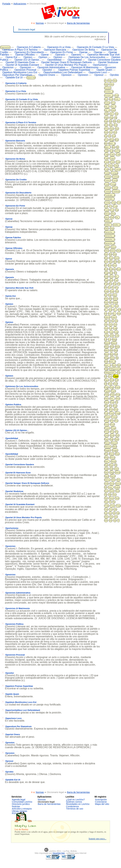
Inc (117, 306)
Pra (106, 413)
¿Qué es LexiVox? (75, 800)
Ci (106, 166)
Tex (106, 502)
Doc (111, 258)
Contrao (116, 192)
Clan (110, 166)
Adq (106, 114)
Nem (112, 358)
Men (107, 350)
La (110, 328)
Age (106, 118)
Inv (106, 321)
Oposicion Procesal (25, 70)
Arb (106, 132)
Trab (107, 506)
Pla (106, 406)
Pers (107, 402)
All (114, 121)
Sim (113, 480)
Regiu (115, 450)
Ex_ (117, 277)
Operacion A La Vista (59, 47)
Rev (111, 465)
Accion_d (109, 92)
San (116, 469)
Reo (117, 454)
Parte (107, 391)
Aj (116, 118)
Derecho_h (110, 240)
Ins (119, 314)
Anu (106, 129)
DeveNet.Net (59, 853)
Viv (111, 520)
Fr (113, 288)
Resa (112, 458)
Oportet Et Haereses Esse (20, 62)
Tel (110, 495)
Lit (106, 339)
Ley (116, 332)
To (114, 502)
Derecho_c (110, 232)
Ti (110, 502)
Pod (115, 406)
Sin (118, 480)
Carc (112, 155)
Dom (117, 258)
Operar (45, 55)
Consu (108, 192)
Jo (116, 321)
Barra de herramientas (78, 23)
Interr (114, 317)
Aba (109, 81)
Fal (106, 284)
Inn (110, 314)
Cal (112, 151)
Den (107, 229)
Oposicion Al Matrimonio (85, 67)
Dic (106, 254)
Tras (118, 506)
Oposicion (8, 67)
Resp (113, 461)
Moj (116, 350)
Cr (110, 206)
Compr (108, 177)
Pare (117, 387)
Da (117, 210)
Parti (113, 391)
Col (112, 169)
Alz (119, 121)
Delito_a (108, 221)
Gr (106, 295)
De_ (117, 217)
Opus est (31, 78)
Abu (112, 84)
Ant (116, 125)
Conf (107, 184)
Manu (114, 343)
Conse (108, 188)
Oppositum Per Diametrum (17, 75)
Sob (106, 484)
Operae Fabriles (11, 237)
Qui (117, 435)
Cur (112, 210)
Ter (106, 498)
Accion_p (109, 95)
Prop (113, 428)
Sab (106, 469)
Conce (115, 177)
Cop (114, 203)
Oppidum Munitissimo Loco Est (20, 72)
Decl (113, 214)
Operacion (5, 47)
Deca (107, 214)
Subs (117, 487)
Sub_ (110, 487)
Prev (107, 421)
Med (117, 347)
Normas (40, 23)
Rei (106, 454)
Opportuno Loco (98, 72)
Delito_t (117, 225)
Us (110, 513)
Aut (114, 136)
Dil (110, 254)
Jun (111, 325)
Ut (114, 513)
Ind (110, 310)
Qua (107, 435)
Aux (106, 140)
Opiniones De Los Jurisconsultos (87, 57)
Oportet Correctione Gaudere (104, 60)
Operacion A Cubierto (29, 47)
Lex (111, 332)
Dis (115, 254)
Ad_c (107, 106)
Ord (112, 380)
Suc (106, 491)
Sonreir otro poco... (97, 839)
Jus (106, 328)
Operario (60, 55)
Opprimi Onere (47, 75)
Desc (113, 247)
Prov (107, 432)
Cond (115, 180)
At (110, 136)
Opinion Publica (11, 404)
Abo (115, 81)
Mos (107, 354)
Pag (106, 387)
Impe (115, 302)
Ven (106, 517)
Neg (107, 358)
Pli (110, 406)
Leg (115, 328)
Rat (111, 439)
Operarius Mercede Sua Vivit (103, 55)
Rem (112, 454)
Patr (112, 395)
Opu (107, 380)
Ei (119, 262)
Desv (113, 251)
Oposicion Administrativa (51, 67)
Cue (115, 206)
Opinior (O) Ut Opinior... (28, 60)
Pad (116, 384)
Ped (118, 395)
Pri (112, 421)
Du (111, 262)
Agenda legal (19, 800)
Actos (107, 103)
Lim (117, 336)
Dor (106, 262)
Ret (106, 465)
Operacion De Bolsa (84, 50)
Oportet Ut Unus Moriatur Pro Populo (66, 65)
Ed (115, 262)
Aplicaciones (20, 4)
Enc (114, 265)
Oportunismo (100, 65)
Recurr (114, 443)
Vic (116, 517)
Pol (106, 410)
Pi (117, 402)
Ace (117, 95)
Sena (117, 472)
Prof (112, 424)
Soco (118, 484)
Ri (116, 465)
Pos (116, 410)
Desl (107, 251)
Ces (118, 162)
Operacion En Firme (62, 52)
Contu (107, 203)
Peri (118, 399)
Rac (106, 439)
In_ (112, 306)
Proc (107, 424)
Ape (112, 129)
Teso (111, 498)
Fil (119, 284)
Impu (107, 306)
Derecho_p (110, 243)
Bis (114, 147)
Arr (111, 132)
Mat (112, 347)
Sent (107, 476)
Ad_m (107, 110)
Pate (107, 395)
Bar (117, 140)
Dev (119, 251)
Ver (111, 517)
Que (112, 435)
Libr (112, 336)
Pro (116, 421)
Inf (119, 310)
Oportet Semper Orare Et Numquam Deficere (67, 62)
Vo (115, 520)
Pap (112, 387)
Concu (108, 180)
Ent (111, 269)
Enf (106, 269)
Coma (118, 169)
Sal (111, 469)
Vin (106, 520)
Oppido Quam (104, 70)
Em (110, 265)
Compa (114, 173)
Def (112, 217)
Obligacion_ (110, 373)
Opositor (47, 70)
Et (115, 273)
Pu (117, 432)
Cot (106, 206)
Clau (116, 166)
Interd (107, 317)
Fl (105, 288)
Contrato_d (110, 195)
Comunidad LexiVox (22, 802)
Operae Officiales (25, 55)
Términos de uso (75, 809)
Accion (108, 88)
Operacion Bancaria (55, 50)
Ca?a (117, 151)
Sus (117, 491)
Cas (106, 158)
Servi (113, 476)
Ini (106, 314)
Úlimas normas (20, 811)
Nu (119, 365)
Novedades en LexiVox (78, 804)
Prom (107, 428)
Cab (107, 151)
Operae (83, 52)
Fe (110, 284)
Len (106, 332)
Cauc (112, 158)
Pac (110, 384)
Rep (107, 458)
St (106, 487)
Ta (106, 495)
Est (111, 273)
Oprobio (114, 75)
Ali (110, 121)
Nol (106, 362)
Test (117, 498)
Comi (107, 173)
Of (106, 376)
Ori (117, 380)
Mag (114, 339)
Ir (110, 321)
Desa (107, 247)
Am (106, 125)
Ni (117, 358)
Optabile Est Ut (14, 77)
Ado (113, 110)
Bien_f (108, 147)
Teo (114, 495)
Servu (107, 480)
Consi (115, 188)
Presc (107, 417)
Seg (112, 472)
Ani (111, 125)
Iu (113, 321)
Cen (112, 162)
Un (106, 513)
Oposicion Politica (12, 624)
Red (115, 447)
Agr (111, 118)
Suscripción (101, 800)
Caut (107, 162)
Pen (106, 399)
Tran (112, 506)
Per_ (112, 399)
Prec (112, 413)
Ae (117, 114)
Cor (119, 203)
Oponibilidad (54, 60)
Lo (110, 339)
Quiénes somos (74, 802)
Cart (118, 155)
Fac (116, 280)
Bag (112, 140)
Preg (117, 413)
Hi (110, 299)
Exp (106, 280)
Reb (117, 439)
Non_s (108, 365)
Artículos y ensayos (22, 809)
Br (118, 147)
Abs (106, 84)
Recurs (108, 447)
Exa (106, 277)
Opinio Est (11, 57)
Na (116, 354)
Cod (107, 169)
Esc (119, 269)
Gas (112, 291)
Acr (106, 99)
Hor (106, 302)
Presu (114, 417)
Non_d (112, 362)
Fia (115, 284)
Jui (106, 325)
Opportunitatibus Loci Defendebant (63, 72)
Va (118, 513)
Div (106, 258)
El (106, 265)
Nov (114, 365)
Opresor (99, 75)
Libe (107, 336)
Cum (107, 210)
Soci (112, 484)
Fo (109, 288)
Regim (108, 450)
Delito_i (108, 225)
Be (106, 143)
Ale (106, 121)
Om (110, 376)
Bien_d (112, 143)
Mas (107, 347)
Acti (111, 99)
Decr (107, 217)
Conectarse (101, 802)
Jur (115, 325)
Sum (112, 491)
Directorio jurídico (21, 804)
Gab (107, 291)
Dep (112, 229)
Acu (113, 103)
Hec (115, 295)
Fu (117, 288)
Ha (110, 295)
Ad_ (112, 114)
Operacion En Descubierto (29, 52)
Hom (115, 299)
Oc (119, 373)
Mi (111, 350)
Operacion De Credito (14, 180)
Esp (106, 273)
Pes (112, 402)
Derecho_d (110, 236)
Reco (107, 443)
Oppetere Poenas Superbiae (74, 70)
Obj (106, 369)
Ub (115, 509)
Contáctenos (73, 806)
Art (115, 132)
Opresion (66, 75)
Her (106, 299)
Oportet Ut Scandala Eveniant (22, 65)
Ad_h (113, 106)
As (106, 136)
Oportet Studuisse (108, 62)
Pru (112, 432)
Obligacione (115, 369)
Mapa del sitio (102, 804)
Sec (106, 472)
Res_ (107, 461)
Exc (111, 277)
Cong (113, 184)
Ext (111, 280)
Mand (107, 343)
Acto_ (117, 99)
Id (110, 302)
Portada (6, 4)
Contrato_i (109, 199)
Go (117, 291)
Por (111, 410)
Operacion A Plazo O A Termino (20, 50)
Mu (112, 354)
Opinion (28, 57)
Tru (111, 509)
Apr (117, 129)
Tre (106, 509)
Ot (106, 384)
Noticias (16, 806)
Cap (107, 155)
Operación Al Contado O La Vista (95, 47)
